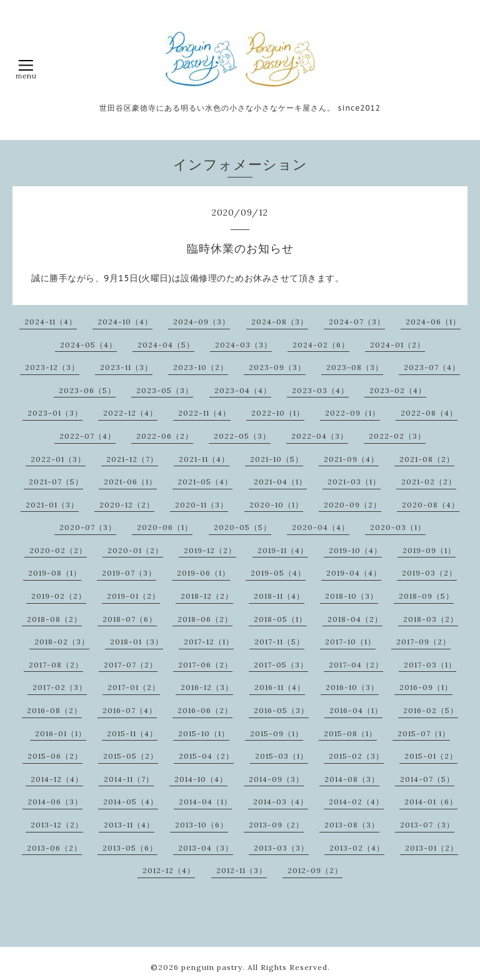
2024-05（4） (88, 345)
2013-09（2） (276, 825)
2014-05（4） (131, 802)
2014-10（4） (201, 779)
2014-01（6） (431, 802)
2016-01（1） (61, 733)
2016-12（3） (207, 687)
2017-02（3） (60, 687)
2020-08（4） (431, 505)
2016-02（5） (431, 710)
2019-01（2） (133, 596)
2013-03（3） (281, 848)
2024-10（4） (125, 322)
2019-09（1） (429, 550)
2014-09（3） (276, 779)
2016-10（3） (352, 687)
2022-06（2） (165, 436)
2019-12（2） (210, 550)
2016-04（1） (356, 710)
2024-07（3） (357, 322)
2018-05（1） (280, 619)
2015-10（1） (204, 733)
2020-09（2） (352, 505)
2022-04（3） (320, 436)
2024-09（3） (202, 322)
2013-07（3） (427, 825)
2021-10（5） (277, 459)
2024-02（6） (321, 345)
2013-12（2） (57, 825)
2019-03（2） (429, 573)
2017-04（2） (356, 665)
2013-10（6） (202, 825)
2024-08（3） (280, 322)
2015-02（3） (356, 756)
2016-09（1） (426, 687)
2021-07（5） (56, 482)
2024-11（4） (51, 322)
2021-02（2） (429, 482)
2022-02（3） (397, 436)
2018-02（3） (62, 642)
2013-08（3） (352, 825)
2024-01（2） (397, 345)
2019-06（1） (203, 573)
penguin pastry (212, 967)
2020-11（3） (202, 505)
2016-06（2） (205, 710)
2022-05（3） (242, 436)
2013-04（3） (206, 848)
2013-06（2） (54, 848)
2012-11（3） (242, 870)
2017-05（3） (281, 665)
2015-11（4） (132, 733)
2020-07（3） (88, 527)
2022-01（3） (58, 459)
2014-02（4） (356, 802)
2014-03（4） (281, 802)
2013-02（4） (357, 848)
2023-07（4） (432, 367)
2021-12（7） (132, 459)
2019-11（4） (283, 550)
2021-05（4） (205, 482)
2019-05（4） (278, 573)
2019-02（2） (59, 596)
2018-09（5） (426, 596)
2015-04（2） (206, 756)
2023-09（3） (277, 367)
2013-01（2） (432, 848)
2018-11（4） (279, 596)
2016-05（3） (281, 710)
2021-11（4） (204, 459)
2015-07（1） (424, 733)
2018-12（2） (207, 596)
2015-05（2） (131, 756)
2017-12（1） (209, 642)
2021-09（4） (351, 459)
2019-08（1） (55, 573)
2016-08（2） (54, 710)
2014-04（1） (205, 802)
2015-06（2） (55, 756)
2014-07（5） (427, 779)
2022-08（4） (429, 413)
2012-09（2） (315, 870)
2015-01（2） (431, 756)
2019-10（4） (355, 550)
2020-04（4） (321, 527)
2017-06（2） (205, 665)
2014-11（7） (129, 779)
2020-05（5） (242, 527)
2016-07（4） (130, 710)
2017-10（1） (350, 642)
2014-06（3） (55, 802)
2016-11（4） (280, 687)
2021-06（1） (130, 482)
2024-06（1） (433, 322)
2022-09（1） (352, 413)
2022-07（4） (87, 436)
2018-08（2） (54, 619)
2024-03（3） (243, 345)
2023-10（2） (201, 367)
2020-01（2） (135, 550)
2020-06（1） (165, 527)
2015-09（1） (277, 733)
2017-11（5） (279, 642)
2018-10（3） (352, 596)
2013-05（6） (130, 848)
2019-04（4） (354, 573)
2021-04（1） (280, 482)
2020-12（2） (127, 505)
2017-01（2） (134, 687)
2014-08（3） (352, 779)
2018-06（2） (205, 619)
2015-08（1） (350, 733)
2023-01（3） (55, 413)
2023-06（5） (87, 390)
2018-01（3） (137, 642)
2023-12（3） (52, 367)
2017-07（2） (131, 665)
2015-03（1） (282, 756)
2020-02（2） (58, 550)
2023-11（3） (126, 367)
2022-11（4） (204, 413)
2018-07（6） (130, 619)
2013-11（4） (129, 825)
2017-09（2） (423, 642)
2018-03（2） (431, 619)
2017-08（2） (56, 665)
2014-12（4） (57, 779)
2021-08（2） (427, 459)
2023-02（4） (398, 390)
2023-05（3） (165, 390)
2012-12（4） (169, 870)
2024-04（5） (166, 345)
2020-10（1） (276, 505)
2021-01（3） (52, 505)
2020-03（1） (398, 527)
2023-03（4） (320, 390)
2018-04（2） (355, 619)
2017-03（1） (430, 665)
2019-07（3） (129, 573)
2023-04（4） (243, 390)
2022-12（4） (130, 413)
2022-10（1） (278, 413)
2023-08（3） (355, 367)
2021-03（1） (354, 482)
